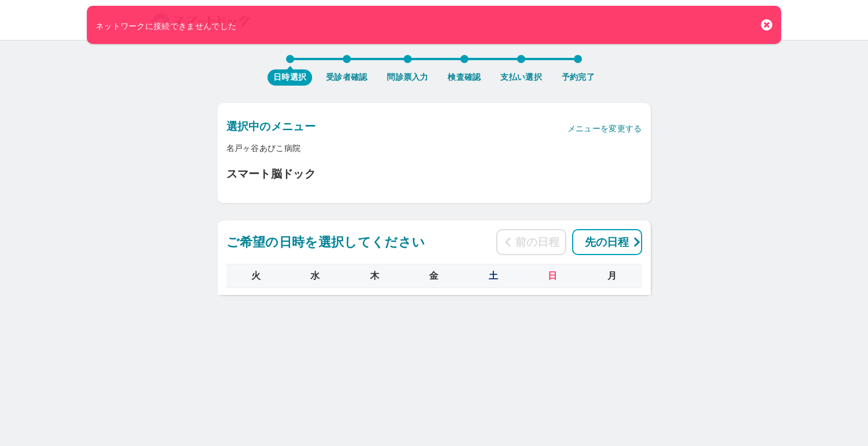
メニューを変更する (605, 128)
